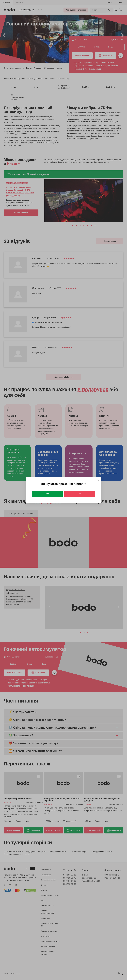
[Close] (98, 480)
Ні (80, 494)
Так (47, 494)
